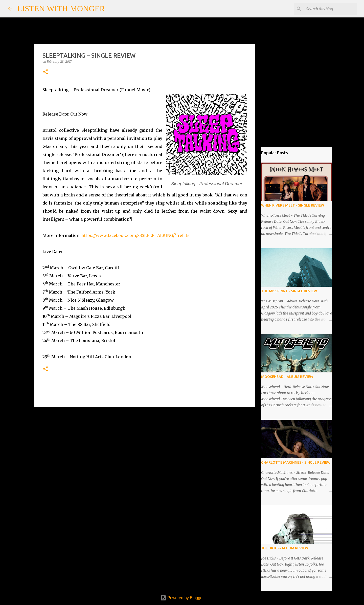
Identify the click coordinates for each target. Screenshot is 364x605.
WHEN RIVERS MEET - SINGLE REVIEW (293, 205)
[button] (45, 72)
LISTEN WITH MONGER (61, 9)
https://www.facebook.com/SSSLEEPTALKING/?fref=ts (135, 235)
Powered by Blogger (182, 598)
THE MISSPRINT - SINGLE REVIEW (289, 291)
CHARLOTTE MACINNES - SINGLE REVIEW (296, 462)
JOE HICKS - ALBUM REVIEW (285, 548)
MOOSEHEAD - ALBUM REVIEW (287, 377)
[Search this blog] (331, 9)
